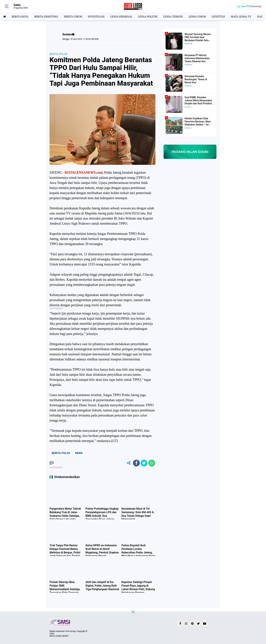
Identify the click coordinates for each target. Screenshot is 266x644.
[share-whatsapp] (152, 463)
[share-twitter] (144, 463)
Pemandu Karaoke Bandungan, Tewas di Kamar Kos (196, 79)
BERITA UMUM (73, 16)
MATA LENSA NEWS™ (59, 636)
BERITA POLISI (58, 54)
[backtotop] (133, 613)
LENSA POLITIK (148, 16)
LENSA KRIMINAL (121, 16)
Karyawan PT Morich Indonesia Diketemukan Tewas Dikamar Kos (197, 58)
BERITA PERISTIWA (46, 16)
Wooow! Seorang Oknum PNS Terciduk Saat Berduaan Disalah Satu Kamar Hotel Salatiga (198, 37)
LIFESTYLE (218, 16)
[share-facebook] (136, 463)
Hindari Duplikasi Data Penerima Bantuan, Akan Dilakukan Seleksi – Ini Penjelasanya (198, 122)
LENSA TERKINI (173, 16)
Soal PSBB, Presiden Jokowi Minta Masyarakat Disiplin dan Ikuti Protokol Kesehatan (198, 101)
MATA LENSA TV (241, 16)
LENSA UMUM (197, 16)
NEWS (79, 453)
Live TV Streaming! (251, 6)
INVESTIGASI (96, 16)
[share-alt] (129, 463)
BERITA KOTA (20, 16)
